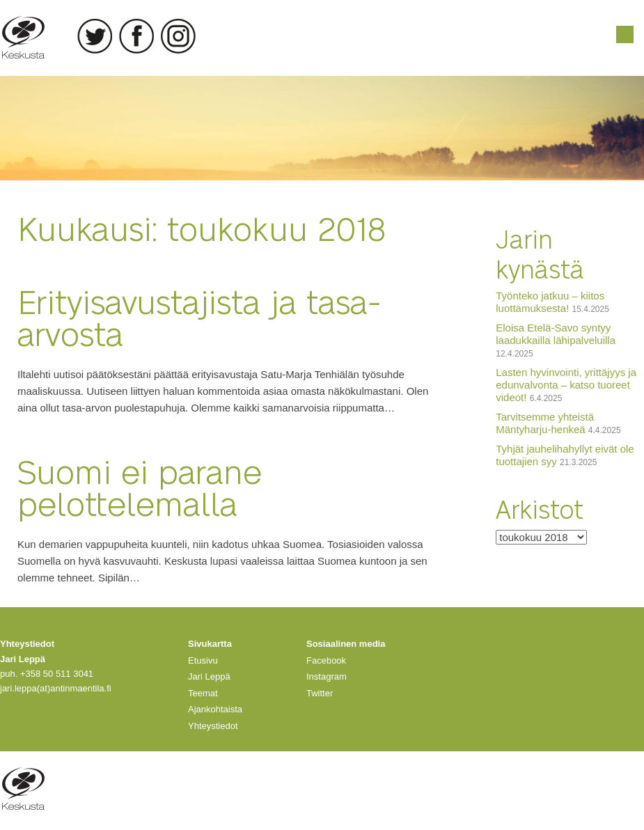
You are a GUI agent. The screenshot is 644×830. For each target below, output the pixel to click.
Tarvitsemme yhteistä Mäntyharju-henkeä (545, 423)
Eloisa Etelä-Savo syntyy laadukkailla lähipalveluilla (556, 334)
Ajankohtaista (215, 709)
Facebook (136, 36)
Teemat (203, 693)
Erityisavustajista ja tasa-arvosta (199, 316)
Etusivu (203, 660)
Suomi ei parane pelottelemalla (140, 486)
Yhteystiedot (213, 726)
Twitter (95, 36)
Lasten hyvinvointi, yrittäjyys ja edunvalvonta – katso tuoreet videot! (566, 385)
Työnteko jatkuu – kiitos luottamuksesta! (550, 302)
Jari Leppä (209, 676)
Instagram (178, 36)
